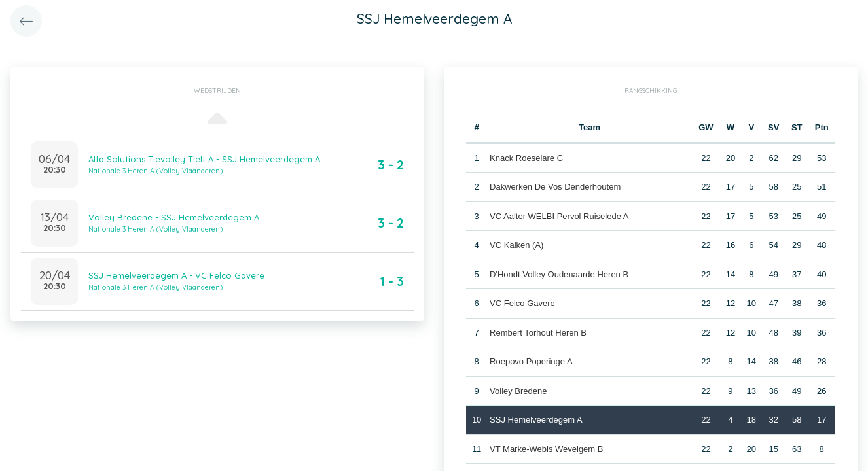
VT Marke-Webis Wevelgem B (546, 449)
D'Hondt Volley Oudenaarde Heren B (559, 274)
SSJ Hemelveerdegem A (536, 420)
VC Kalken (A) (516, 245)
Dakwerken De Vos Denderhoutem (555, 187)
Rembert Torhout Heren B (538, 333)
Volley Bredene (518, 391)
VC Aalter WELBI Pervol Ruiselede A (559, 216)
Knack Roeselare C (526, 158)
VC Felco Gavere (522, 303)
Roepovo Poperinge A (531, 361)
